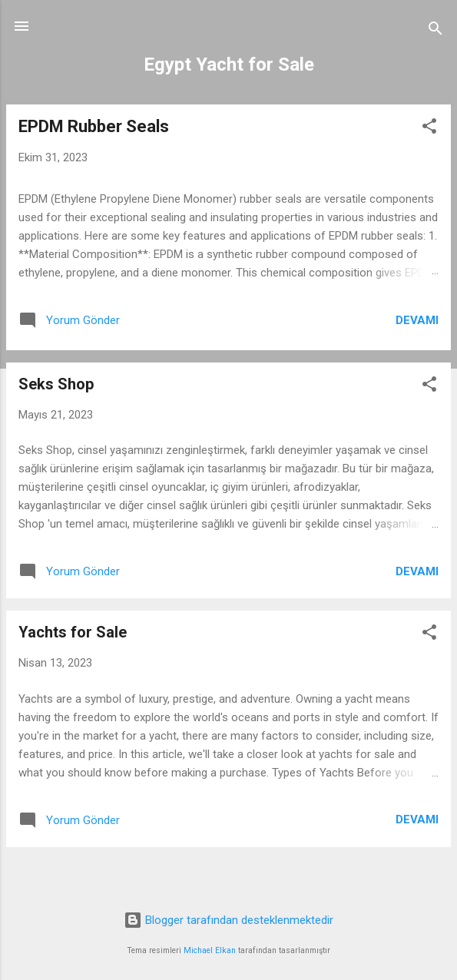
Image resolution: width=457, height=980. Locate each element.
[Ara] (435, 31)
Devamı (417, 320)
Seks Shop (56, 384)
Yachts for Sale (73, 632)
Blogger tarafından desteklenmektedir (228, 920)
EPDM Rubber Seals (94, 126)
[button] (429, 129)
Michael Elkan (210, 950)
